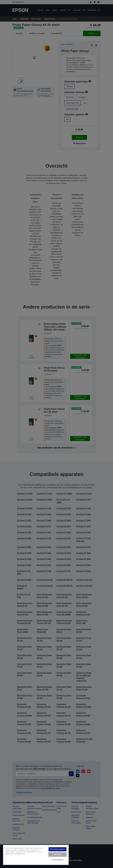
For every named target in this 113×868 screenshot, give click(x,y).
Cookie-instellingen (57, 860)
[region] (36, 855)
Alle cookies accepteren (57, 849)
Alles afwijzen (57, 854)
